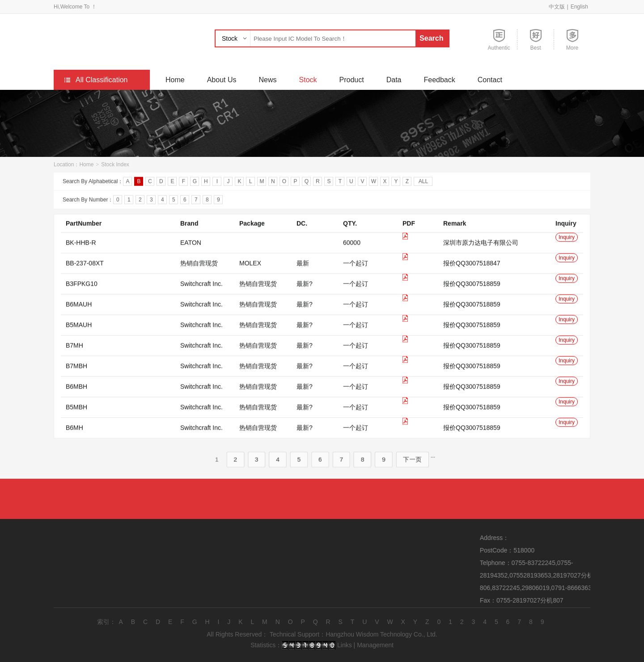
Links (345, 645)
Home (175, 80)
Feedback (439, 80)
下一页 (406, 471)
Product (352, 80)
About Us (222, 80)
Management (375, 645)
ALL (423, 183)
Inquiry (567, 249)
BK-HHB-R (81, 254)
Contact (490, 80)
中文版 (557, 7)
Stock (230, 38)
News (268, 80)
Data (394, 80)
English (579, 7)
